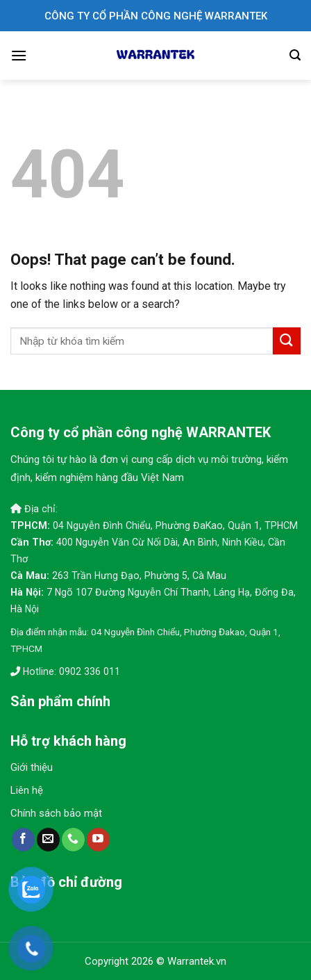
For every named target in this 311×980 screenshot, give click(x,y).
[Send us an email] (48, 840)
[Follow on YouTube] (98, 840)
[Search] (295, 55)
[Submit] (287, 341)
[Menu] (19, 55)
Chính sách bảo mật (56, 813)
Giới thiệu (32, 767)
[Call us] (73, 840)
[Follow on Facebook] (23, 840)
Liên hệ (27, 790)
